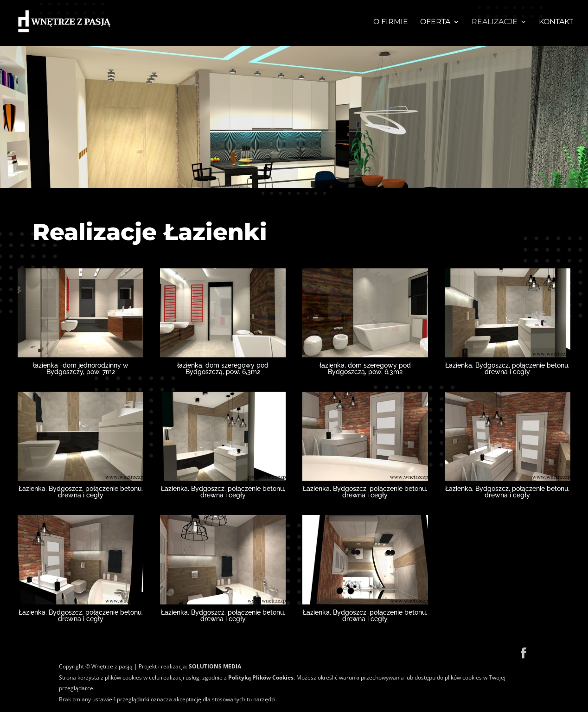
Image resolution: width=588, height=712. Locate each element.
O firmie (391, 22)
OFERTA (435, 22)
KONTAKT (556, 22)
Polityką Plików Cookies (260, 677)
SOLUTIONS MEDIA (215, 666)
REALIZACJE (495, 22)
